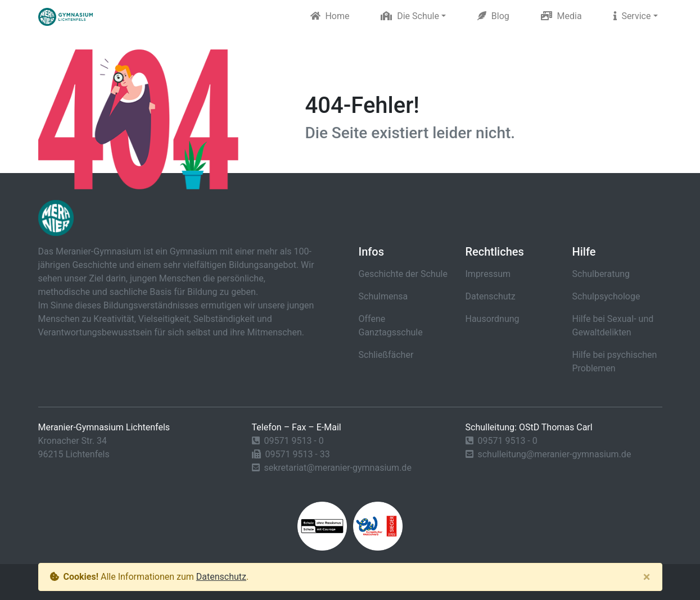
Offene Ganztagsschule (391, 326)
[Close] (647, 577)
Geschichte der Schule (403, 274)
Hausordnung (493, 319)
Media (561, 16)
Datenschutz (491, 296)
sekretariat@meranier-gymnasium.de (337, 468)
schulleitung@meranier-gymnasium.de (554, 454)
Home (330, 16)
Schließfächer (386, 355)
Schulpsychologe (606, 296)
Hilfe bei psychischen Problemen (615, 362)
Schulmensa (383, 296)
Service (632, 16)
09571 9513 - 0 (293, 441)
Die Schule (410, 16)
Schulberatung (601, 274)
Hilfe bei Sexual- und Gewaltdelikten (613, 326)
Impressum (488, 274)
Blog (493, 16)
